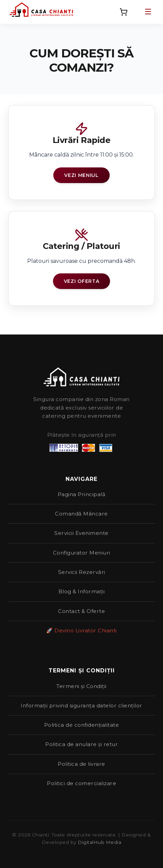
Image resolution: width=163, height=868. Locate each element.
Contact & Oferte (81, 611)
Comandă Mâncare (81, 514)
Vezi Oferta (82, 281)
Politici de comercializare (81, 783)
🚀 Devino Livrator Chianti (81, 630)
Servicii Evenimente (81, 533)
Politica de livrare (81, 764)
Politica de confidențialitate (82, 725)
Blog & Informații (82, 591)
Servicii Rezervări (82, 572)
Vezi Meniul (81, 175)
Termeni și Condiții (81, 686)
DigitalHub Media (99, 842)
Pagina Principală (82, 494)
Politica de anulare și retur (81, 744)
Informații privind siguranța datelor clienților (81, 706)
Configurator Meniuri (82, 553)
